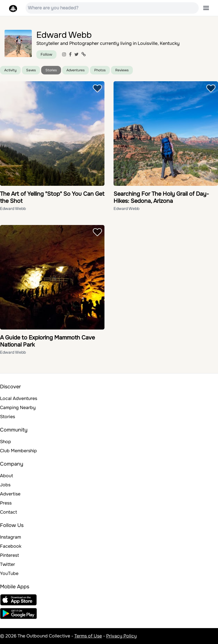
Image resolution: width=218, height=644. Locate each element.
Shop (6, 442)
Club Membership (18, 451)
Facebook (11, 546)
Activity (10, 70)
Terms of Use (88, 636)
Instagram (11, 537)
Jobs (5, 485)
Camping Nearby (18, 408)
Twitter (8, 564)
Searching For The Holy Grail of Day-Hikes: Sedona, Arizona (161, 197)
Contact (9, 512)
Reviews (122, 70)
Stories (51, 70)
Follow (46, 54)
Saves (31, 70)
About (7, 476)
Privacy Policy (121, 636)
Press (6, 503)
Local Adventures (19, 398)
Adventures (76, 70)
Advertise (10, 494)
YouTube (9, 573)
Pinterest (10, 555)
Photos (100, 70)
